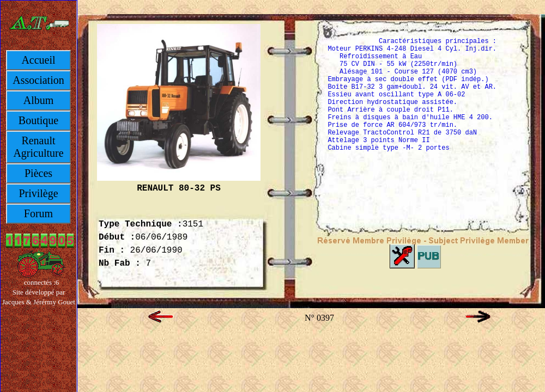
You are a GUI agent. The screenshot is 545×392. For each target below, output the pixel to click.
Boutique (38, 120)
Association (38, 80)
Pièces (38, 173)
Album (39, 100)
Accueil (38, 60)
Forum (38, 213)
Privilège (38, 193)
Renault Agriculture (38, 147)
